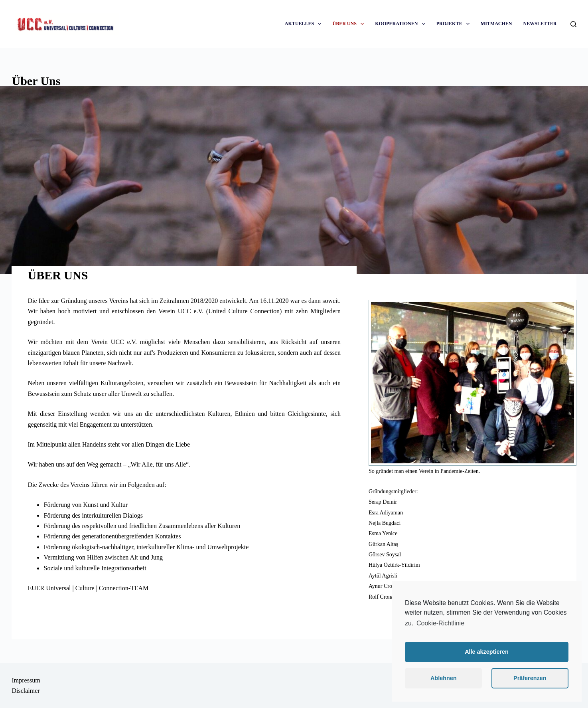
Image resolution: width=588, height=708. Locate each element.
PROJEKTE (455, 24)
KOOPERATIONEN (402, 24)
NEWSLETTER (540, 24)
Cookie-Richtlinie (440, 623)
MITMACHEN (496, 24)
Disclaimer (26, 691)
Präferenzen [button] (530, 678)
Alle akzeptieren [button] (487, 652)
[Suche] (573, 24)
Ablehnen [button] (444, 678)
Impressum (26, 680)
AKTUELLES (305, 24)
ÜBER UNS (350, 24)
